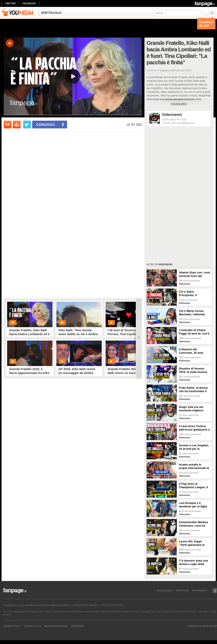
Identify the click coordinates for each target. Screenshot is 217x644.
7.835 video (169, 119)
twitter (10, 3)
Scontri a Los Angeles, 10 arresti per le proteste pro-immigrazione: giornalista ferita (194, 447)
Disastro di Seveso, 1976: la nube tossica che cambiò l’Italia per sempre (194, 370)
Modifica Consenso (56, 626)
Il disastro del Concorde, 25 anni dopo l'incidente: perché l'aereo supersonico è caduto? (194, 351)
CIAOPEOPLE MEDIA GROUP (202, 626)
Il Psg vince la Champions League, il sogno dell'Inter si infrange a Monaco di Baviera (193, 486)
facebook (29, 3)
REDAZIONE (77, 626)
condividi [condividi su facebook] (46, 124)
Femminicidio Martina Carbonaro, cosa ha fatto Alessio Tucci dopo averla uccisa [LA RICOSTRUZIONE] (194, 524)
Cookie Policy (33, 626)
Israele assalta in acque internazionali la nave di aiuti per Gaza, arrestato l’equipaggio (194, 466)
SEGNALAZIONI (165, 590)
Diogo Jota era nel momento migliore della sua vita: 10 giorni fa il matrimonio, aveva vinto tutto (195, 409)
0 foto (183, 119)
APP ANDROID (200, 590)
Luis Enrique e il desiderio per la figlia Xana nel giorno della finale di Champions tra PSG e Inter (195, 505)
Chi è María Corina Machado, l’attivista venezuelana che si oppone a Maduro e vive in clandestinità (192, 313)
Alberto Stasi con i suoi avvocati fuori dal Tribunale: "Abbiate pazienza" (195, 274)
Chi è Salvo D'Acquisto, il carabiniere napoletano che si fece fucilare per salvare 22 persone (194, 294)
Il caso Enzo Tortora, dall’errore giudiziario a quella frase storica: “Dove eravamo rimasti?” (194, 428)
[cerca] (179, 13)
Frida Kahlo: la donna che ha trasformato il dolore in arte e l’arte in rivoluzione (194, 390)
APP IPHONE (182, 590)
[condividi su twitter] (27, 125)
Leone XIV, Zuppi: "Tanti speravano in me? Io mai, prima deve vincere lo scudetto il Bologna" (195, 543)
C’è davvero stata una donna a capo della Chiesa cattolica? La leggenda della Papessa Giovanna (193, 562)
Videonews (172, 115)
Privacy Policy (12, 626)
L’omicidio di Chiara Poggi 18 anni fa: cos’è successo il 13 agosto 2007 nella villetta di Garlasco (194, 332)
